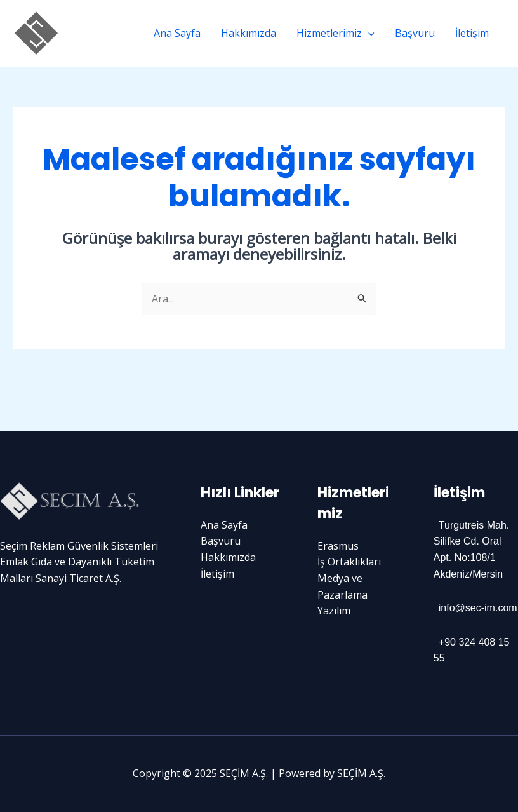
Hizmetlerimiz (335, 33)
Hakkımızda (249, 33)
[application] (368, 33)
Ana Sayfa (177, 33)
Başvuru (415, 33)
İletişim (472, 33)
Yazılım (334, 611)
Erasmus (338, 546)
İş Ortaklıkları (349, 562)
